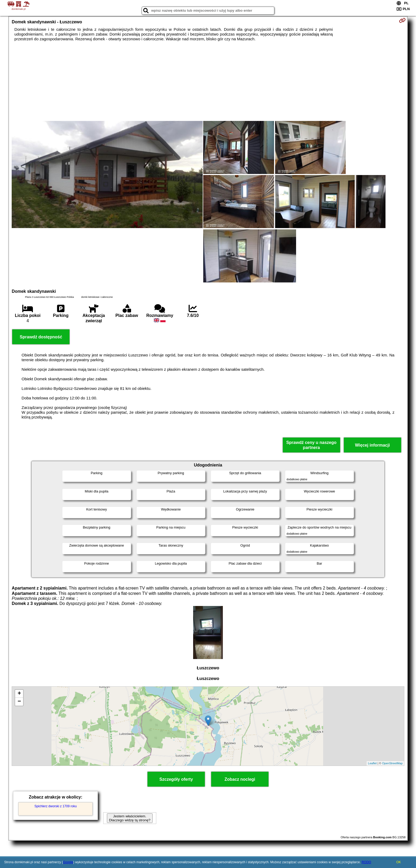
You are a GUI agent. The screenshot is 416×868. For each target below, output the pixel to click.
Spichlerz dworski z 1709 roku (56, 806)
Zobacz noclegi (240, 779)
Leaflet (372, 763)
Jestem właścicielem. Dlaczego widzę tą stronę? (130, 818)
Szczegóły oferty (176, 779)
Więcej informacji (372, 445)
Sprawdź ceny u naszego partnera (311, 445)
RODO (366, 862)
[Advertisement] (208, 81)
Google (68, 862)
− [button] (19, 702)
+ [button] (19, 694)
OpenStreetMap (392, 763)
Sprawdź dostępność (41, 337)
